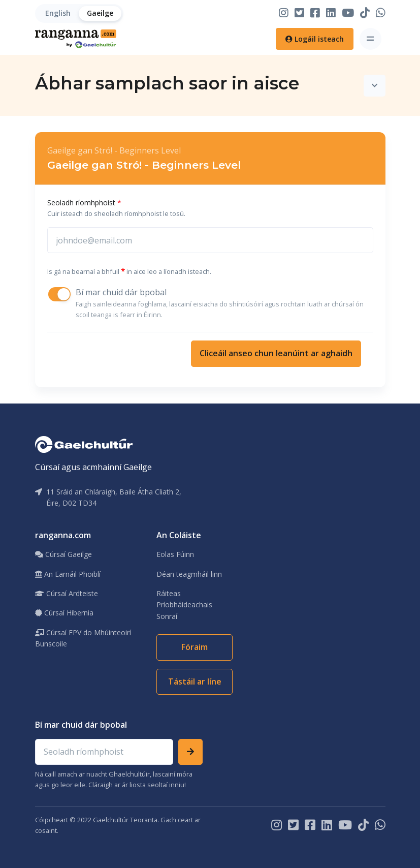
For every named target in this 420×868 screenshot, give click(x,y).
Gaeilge (100, 13)
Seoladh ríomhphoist (84, 203)
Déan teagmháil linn (189, 574)
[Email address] (104, 752)
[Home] (76, 39)
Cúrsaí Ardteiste (67, 593)
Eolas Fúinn (175, 554)
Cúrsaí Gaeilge (63, 554)
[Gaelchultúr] (84, 444)
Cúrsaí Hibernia (64, 613)
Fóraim (195, 647)
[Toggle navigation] (370, 39)
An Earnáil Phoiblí (68, 574)
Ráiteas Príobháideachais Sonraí (184, 605)
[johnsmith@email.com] (210, 240)
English (58, 13)
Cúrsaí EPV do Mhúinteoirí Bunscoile (83, 638)
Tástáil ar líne (195, 681)
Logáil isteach (315, 39)
